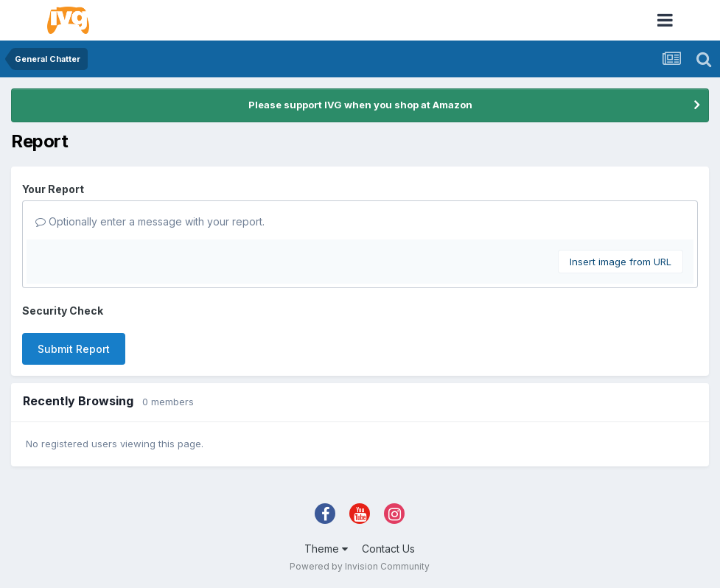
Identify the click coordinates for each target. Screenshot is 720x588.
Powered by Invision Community (360, 566)
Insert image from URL (621, 262)
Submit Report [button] (74, 349)
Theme (326, 549)
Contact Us (388, 549)
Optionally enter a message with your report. (150, 221)
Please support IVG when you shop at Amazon (360, 105)
